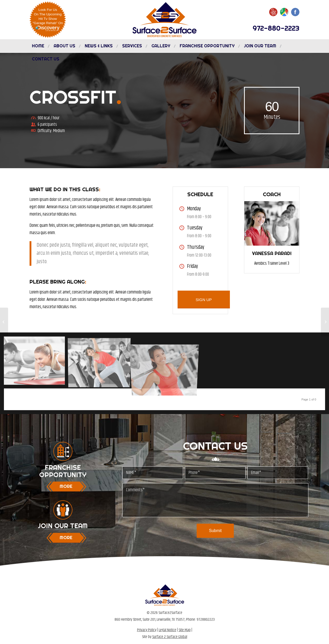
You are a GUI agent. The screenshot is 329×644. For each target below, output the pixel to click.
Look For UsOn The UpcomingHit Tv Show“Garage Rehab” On (48, 19)
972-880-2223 (276, 28)
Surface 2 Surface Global (170, 637)
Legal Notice (168, 630)
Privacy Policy (147, 630)
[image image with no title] (36, 362)
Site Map (185, 630)
